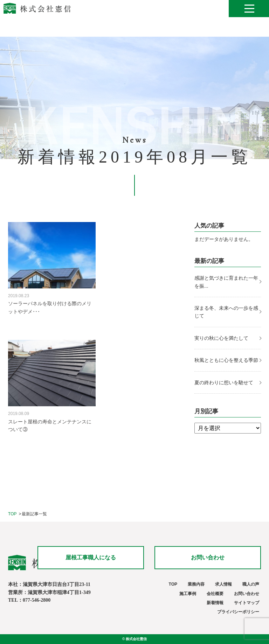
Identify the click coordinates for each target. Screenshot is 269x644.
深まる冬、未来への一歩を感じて (226, 312)
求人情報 (223, 584)
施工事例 (188, 594)
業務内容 (196, 584)
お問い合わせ (208, 557)
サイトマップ (247, 603)
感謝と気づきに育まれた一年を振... (226, 282)
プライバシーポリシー (238, 612)
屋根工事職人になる (91, 557)
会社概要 (215, 594)
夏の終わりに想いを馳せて (225, 382)
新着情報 (215, 603)
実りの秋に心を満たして (221, 338)
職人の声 (251, 584)
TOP (12, 514)
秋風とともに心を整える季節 (227, 360)
